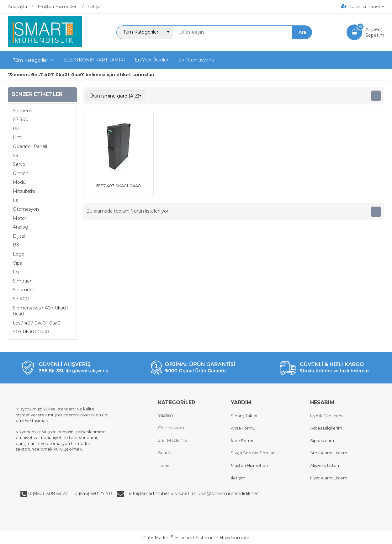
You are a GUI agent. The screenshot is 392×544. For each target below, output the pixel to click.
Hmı (18, 137)
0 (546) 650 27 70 (93, 494)
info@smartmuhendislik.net (160, 494)
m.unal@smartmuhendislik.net (225, 494)
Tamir (164, 465)
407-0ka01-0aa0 (31, 332)
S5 (15, 156)
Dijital (19, 236)
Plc (16, 129)
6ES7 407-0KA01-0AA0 (118, 186)
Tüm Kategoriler (31, 60)
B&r (17, 245)
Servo (19, 164)
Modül (20, 182)
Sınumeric (24, 290)
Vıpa (18, 263)
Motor (20, 218)
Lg (16, 272)
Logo (19, 254)
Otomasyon (26, 209)
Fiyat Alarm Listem (329, 478)
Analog (21, 227)
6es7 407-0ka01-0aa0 (37, 323)
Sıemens (22, 111)
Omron (21, 173)
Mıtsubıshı (24, 191)
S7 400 (21, 299)
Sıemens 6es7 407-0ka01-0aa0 (41, 311)
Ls (15, 200)
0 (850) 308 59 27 (49, 494)
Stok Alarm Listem (329, 453)
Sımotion (23, 281)
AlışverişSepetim (375, 32)
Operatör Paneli (30, 146)
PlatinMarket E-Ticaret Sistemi (177, 538)
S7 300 (21, 119)
